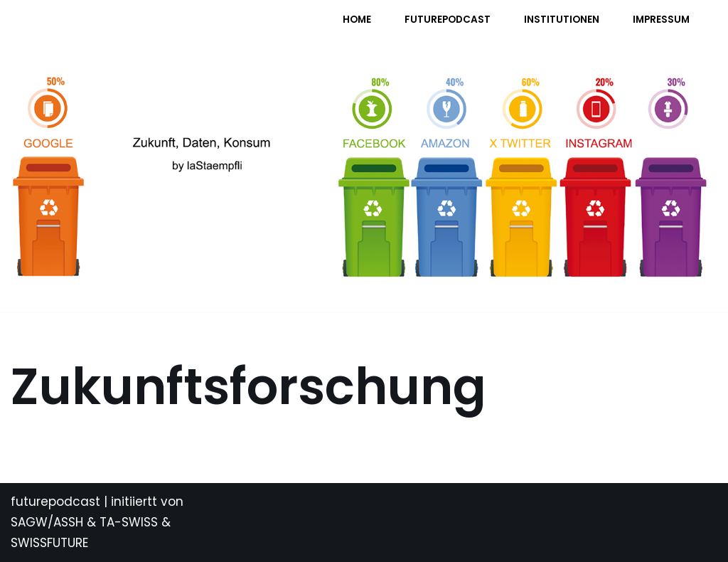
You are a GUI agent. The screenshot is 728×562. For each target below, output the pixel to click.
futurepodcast (55, 502)
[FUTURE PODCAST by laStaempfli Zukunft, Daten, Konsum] (152, 29)
